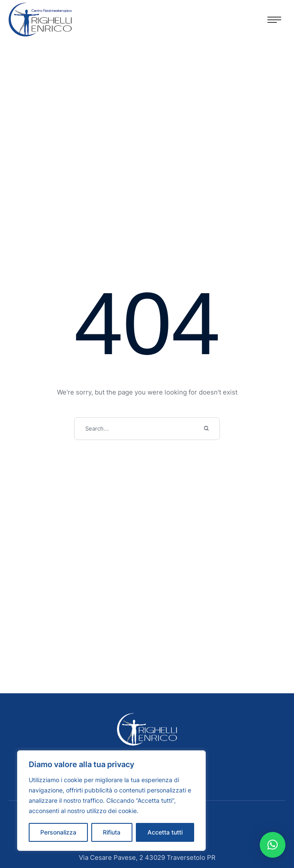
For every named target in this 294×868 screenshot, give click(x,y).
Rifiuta (112, 832)
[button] (274, 20)
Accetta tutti (165, 832)
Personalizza (58, 832)
